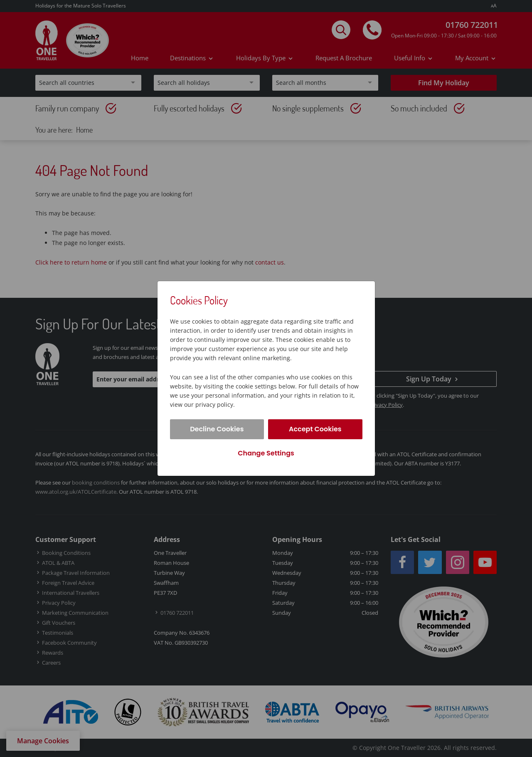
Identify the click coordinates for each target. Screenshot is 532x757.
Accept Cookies (315, 429)
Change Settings (266, 453)
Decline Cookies (217, 429)
